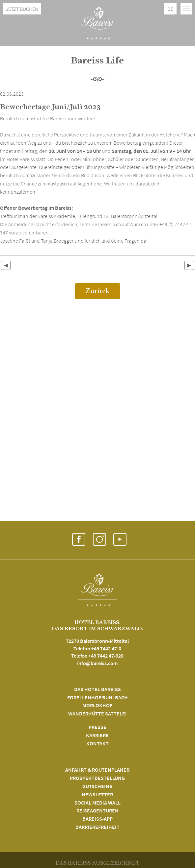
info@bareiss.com (97, 663)
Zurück (97, 291)
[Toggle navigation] (186, 9)
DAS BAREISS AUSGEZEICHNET (97, 863)
